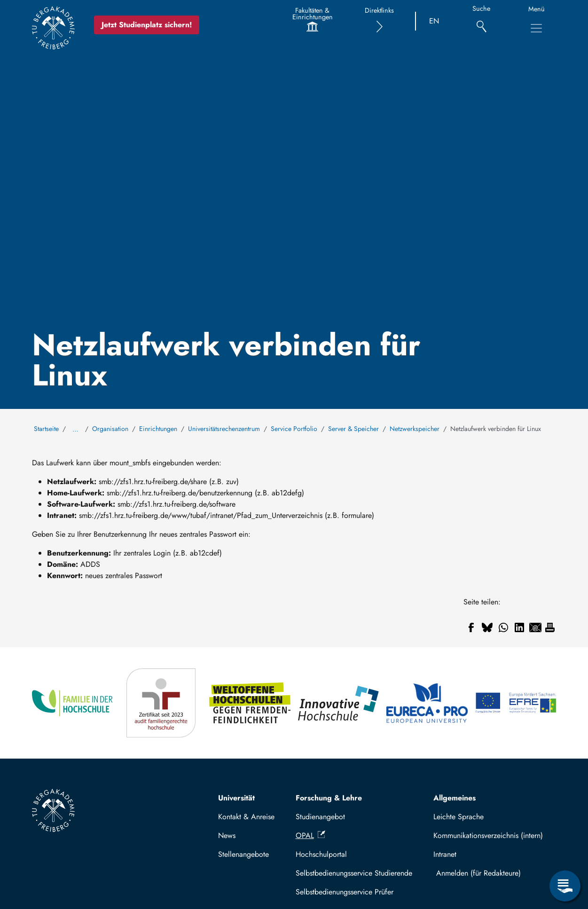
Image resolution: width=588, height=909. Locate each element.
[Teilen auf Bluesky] (487, 627)
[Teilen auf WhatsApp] (503, 627)
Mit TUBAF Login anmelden (492, 873)
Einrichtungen (158, 429)
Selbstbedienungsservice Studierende (354, 873)
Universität (236, 798)
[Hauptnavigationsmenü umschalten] (536, 28)
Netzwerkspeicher (415, 429)
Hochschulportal (321, 854)
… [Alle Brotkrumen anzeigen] (75, 429)
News (227, 835)
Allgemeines (455, 798)
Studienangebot (320, 817)
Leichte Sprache (459, 817)
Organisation (110, 429)
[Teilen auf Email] (535, 627)
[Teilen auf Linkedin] (519, 627)
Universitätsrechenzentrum (224, 429)
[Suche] (482, 21)
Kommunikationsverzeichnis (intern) (488, 835)
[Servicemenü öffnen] (565, 886)
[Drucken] (550, 627)
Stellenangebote (243, 854)
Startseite (46, 429)
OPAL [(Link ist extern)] (310, 835)
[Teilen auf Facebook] (471, 627)
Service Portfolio (294, 429)
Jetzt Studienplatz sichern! (147, 25)
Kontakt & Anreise (246, 817)
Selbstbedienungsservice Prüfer (345, 892)
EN (434, 21)
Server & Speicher (353, 429)
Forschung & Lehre (329, 798)
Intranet (445, 854)
